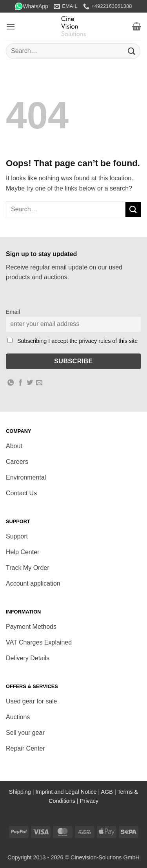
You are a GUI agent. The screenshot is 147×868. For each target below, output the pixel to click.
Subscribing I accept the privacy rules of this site (77, 341)
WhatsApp (32, 6)
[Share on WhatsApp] (11, 383)
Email (13, 312)
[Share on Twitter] (30, 383)
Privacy (89, 801)
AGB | (109, 792)
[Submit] (132, 51)
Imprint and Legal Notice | (68, 792)
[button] (11, 27)
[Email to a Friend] (39, 383)
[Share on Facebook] (20, 383)
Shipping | (22, 792)
